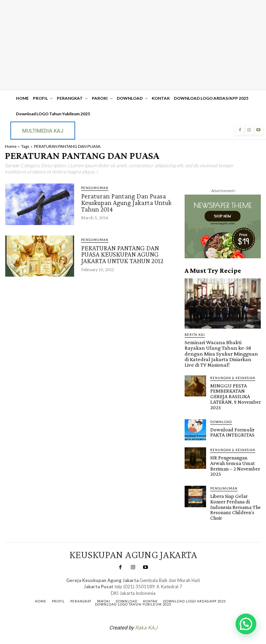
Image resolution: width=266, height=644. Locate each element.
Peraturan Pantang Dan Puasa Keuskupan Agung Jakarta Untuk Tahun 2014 (126, 202)
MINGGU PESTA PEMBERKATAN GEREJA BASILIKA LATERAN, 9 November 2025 (235, 384)
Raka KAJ (146, 596)
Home (11, 146)
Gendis (154, 614)
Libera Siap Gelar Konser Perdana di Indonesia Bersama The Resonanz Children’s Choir (235, 479)
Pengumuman (95, 188)
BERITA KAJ (195, 335)
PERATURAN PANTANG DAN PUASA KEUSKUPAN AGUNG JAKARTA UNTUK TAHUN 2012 (122, 254)
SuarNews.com (122, 614)
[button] (246, 624)
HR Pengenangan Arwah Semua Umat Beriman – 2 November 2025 (235, 445)
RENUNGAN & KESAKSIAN (233, 369)
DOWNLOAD (221, 405)
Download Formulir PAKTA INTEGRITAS (230, 415)
